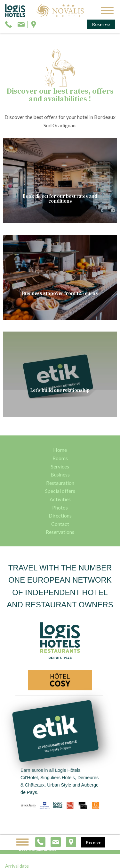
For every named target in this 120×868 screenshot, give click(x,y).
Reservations (60, 532)
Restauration (60, 483)
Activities (60, 499)
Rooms (60, 458)
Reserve (101, 24)
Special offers (60, 491)
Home (60, 450)
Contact (60, 524)
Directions (60, 515)
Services (60, 466)
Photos (60, 507)
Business (60, 474)
